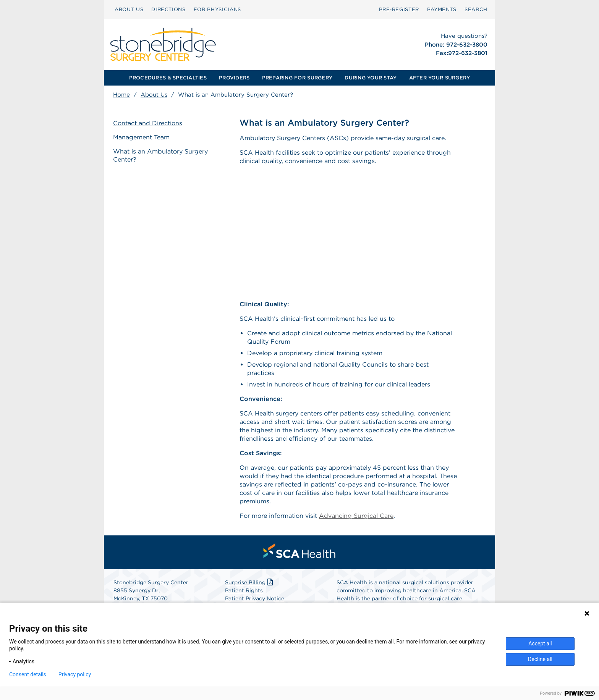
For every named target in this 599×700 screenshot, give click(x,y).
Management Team (141, 137)
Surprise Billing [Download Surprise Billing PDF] (250, 582)
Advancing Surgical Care (356, 516)
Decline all (540, 659)
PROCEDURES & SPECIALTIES (168, 78)
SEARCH (476, 9)
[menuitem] (129, 10)
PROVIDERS (234, 78)
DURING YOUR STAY (371, 78)
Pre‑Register (399, 9)
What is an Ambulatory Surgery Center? (160, 155)
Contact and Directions (148, 123)
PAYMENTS (442, 9)
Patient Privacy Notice (255, 598)
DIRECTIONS (168, 9)
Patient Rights (244, 590)
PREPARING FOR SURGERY (297, 78)
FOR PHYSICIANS (217, 9)
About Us (154, 95)
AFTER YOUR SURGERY (440, 78)
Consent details (28, 674)
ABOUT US (129, 9)
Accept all (540, 643)
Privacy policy (75, 674)
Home (121, 95)
